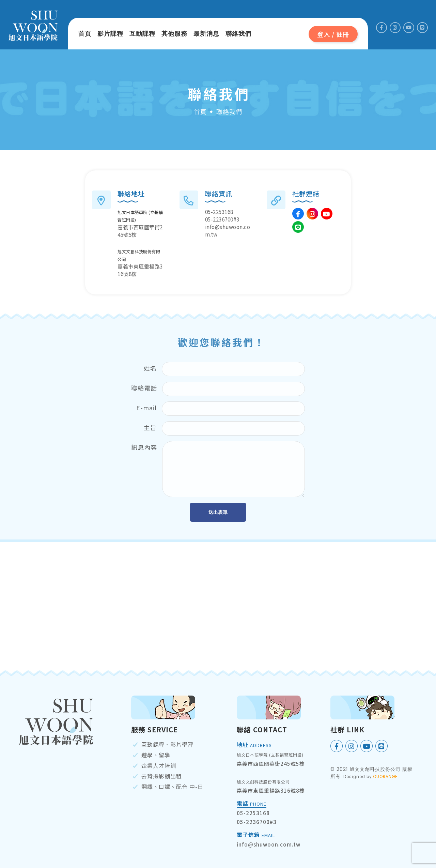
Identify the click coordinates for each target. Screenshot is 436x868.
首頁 (85, 34)
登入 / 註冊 (333, 34)
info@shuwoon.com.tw (269, 844)
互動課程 (142, 34)
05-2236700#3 (222, 219)
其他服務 (174, 34)
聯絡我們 (238, 34)
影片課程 (110, 34)
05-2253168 (219, 212)
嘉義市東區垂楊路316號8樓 (271, 790)
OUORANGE (385, 777)
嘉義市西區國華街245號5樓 (271, 764)
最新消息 (206, 34)
